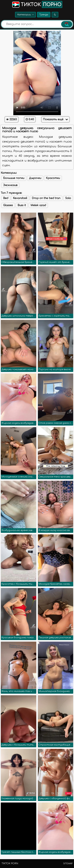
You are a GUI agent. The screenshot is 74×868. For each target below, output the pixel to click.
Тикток (37, 4)
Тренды (44, 15)
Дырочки (35, 178)
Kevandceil (20, 198)
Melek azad (38, 205)
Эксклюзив (10, 185)
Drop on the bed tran (46, 198)
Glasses (8, 205)
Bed (6, 198)
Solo (68, 198)
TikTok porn (10, 863)
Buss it (22, 205)
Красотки (53, 178)
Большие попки (14, 178)
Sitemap (68, 864)
